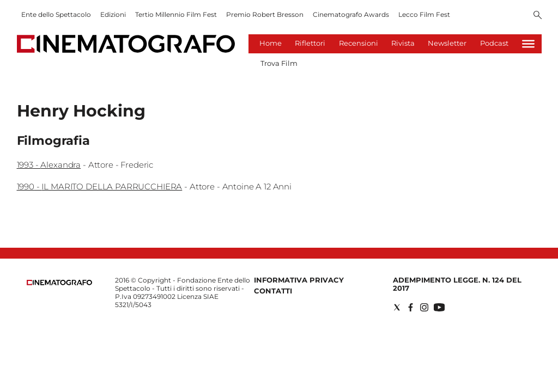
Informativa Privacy (299, 280)
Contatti (273, 291)
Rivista (403, 43)
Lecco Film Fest (424, 14)
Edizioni (113, 14)
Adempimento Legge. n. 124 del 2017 (457, 284)
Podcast (494, 43)
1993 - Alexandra (49, 165)
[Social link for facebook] (411, 307)
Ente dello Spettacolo (56, 14)
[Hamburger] (528, 44)
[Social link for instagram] (424, 307)
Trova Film (279, 63)
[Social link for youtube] (439, 307)
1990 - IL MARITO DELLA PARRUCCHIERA (100, 186)
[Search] (538, 16)
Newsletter (447, 43)
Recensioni (359, 43)
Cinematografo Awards (351, 14)
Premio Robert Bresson (265, 14)
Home (271, 43)
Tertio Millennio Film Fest (176, 14)
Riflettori (310, 43)
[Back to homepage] (59, 283)
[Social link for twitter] (397, 307)
